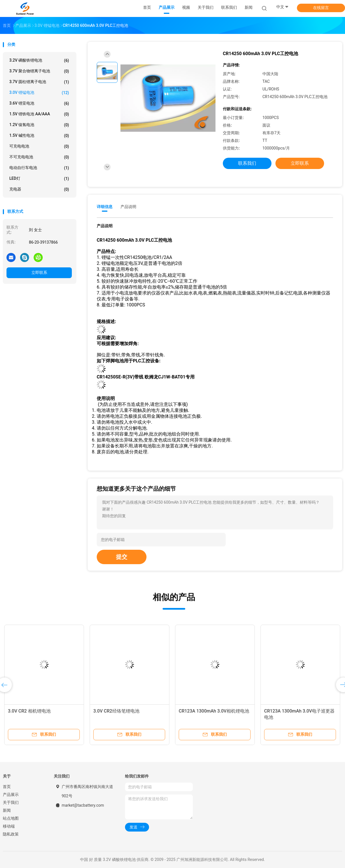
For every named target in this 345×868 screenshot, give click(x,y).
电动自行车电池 (39, 168)
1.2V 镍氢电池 (39, 125)
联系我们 (247, 163)
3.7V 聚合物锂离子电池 (39, 71)
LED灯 (39, 179)
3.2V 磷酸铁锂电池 (39, 60)
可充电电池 (39, 146)
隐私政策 (11, 834)
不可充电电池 (39, 157)
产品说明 (128, 207)
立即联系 (39, 272)
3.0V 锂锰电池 (39, 93)
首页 (7, 787)
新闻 (7, 810)
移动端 (9, 826)
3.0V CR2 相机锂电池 (29, 711)
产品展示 (11, 795)
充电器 (39, 189)
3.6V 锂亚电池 (39, 103)
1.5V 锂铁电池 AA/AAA (39, 114)
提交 (122, 557)
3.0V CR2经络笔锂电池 (116, 711)
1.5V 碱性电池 (39, 136)
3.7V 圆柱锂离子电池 (39, 82)
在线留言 (321, 8)
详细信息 (105, 207)
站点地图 (11, 818)
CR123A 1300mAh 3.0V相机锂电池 (214, 711)
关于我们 (11, 802)
